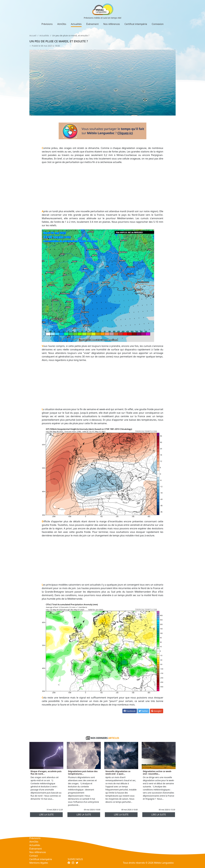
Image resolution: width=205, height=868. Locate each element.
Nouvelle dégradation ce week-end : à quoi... (118, 773)
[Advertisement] (103, 187)
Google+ (157, 711)
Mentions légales (39, 863)
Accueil (33, 36)
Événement (92, 24)
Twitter (143, 711)
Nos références (112, 24)
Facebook (130, 711)
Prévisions (47, 24)
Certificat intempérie (136, 24)
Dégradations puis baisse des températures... (83, 773)
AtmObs (62, 24)
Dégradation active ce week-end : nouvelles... (157, 773)
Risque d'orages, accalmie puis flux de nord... (46, 773)
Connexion (158, 24)
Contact (34, 856)
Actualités (76, 24)
